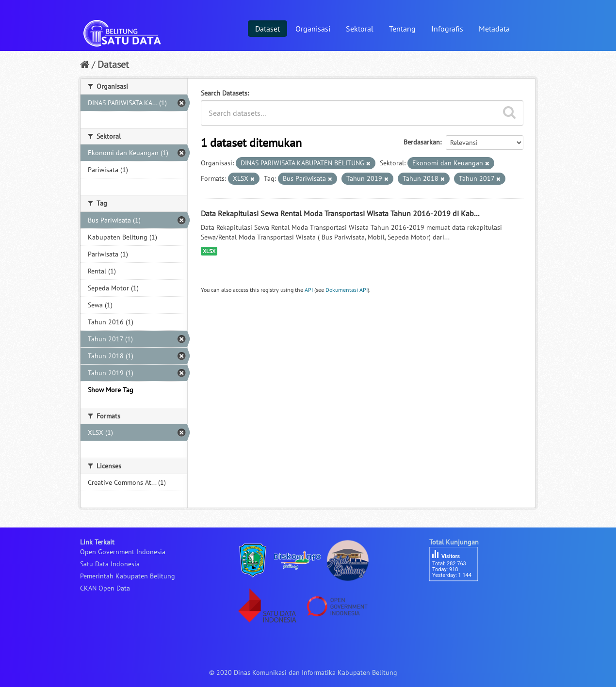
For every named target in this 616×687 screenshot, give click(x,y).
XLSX (209, 251)
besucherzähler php (458, 598)
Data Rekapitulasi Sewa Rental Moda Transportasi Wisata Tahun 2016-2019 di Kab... (340, 213)
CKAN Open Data (105, 588)
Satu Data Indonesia (110, 564)
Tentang (402, 29)
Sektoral (360, 29)
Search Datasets (224, 93)
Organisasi (313, 29)
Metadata (494, 29)
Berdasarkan (422, 142)
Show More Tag (111, 390)
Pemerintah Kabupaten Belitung (128, 576)
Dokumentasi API (347, 290)
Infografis (447, 29)
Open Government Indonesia (123, 552)
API (309, 290)
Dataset (267, 29)
